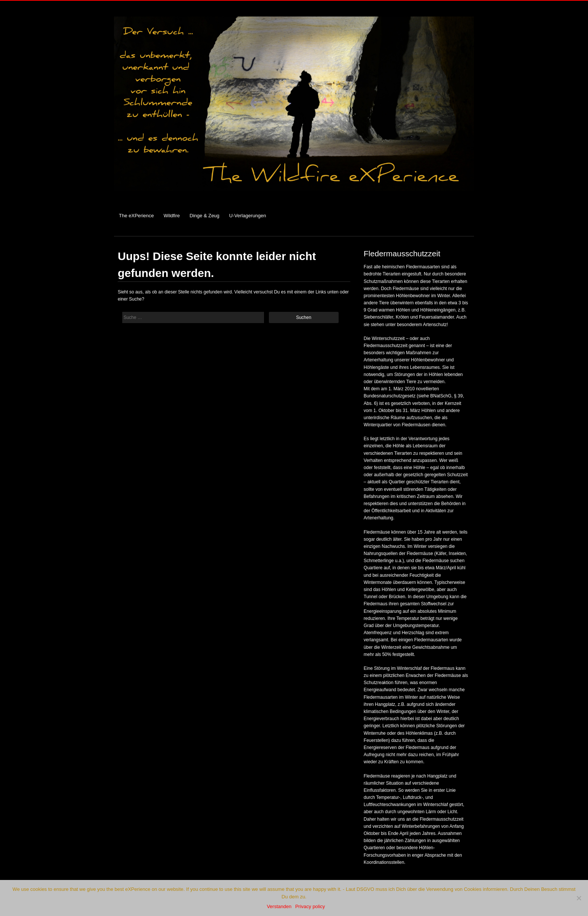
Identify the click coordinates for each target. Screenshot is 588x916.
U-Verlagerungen (247, 216)
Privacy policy (310, 906)
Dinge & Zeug (205, 216)
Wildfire (172, 216)
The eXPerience (136, 216)
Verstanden (279, 906)
